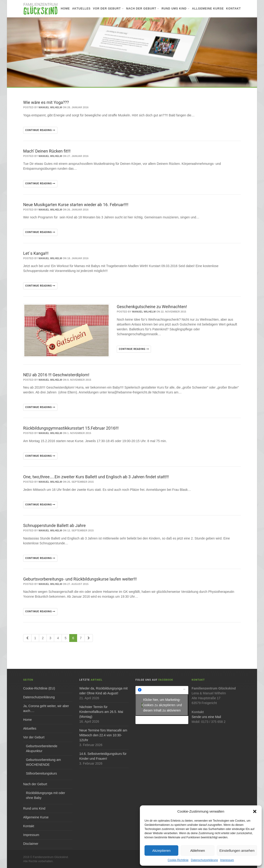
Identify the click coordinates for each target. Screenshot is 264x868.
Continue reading (40, 130)
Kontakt (233, 9)
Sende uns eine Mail (206, 717)
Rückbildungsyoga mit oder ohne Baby (46, 795)
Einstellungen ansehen (237, 850)
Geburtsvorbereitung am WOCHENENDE (43, 762)
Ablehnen (197, 850)
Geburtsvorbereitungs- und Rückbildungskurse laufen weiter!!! (80, 579)
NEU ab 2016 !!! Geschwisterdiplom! (56, 375)
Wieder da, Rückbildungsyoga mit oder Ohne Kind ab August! (104, 691)
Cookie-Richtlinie (178, 860)
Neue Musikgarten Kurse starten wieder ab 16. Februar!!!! (76, 205)
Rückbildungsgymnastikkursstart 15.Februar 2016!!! (71, 428)
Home (65, 9)
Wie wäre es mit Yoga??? (46, 102)
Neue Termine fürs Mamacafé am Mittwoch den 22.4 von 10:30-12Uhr (103, 735)
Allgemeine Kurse (208, 9)
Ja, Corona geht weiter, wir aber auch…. (46, 708)
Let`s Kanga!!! (36, 253)
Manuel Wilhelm (50, 107)
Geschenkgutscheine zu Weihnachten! (152, 307)
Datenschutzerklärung (204, 860)
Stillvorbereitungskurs (41, 773)
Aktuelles (82, 9)
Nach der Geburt (143, 9)
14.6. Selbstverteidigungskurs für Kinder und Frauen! (103, 756)
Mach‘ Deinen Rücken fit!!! (47, 151)
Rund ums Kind (176, 9)
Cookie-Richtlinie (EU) (39, 688)
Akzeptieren (161, 850)
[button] (255, 811)
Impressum (227, 860)
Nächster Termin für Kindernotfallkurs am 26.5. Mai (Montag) (101, 712)
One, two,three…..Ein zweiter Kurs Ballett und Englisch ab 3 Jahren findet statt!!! (96, 477)
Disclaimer (31, 844)
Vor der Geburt (108, 9)
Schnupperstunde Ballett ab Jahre (54, 525)
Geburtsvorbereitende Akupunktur (42, 748)
